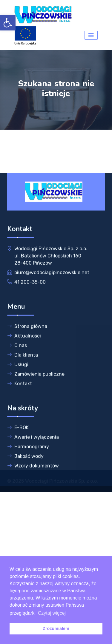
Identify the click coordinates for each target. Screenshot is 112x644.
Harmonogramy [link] (28, 463)
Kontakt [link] (20, 400)
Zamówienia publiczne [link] (36, 390)
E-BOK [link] (18, 444)
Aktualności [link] (24, 352)
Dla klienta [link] (23, 371)
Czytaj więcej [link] (52, 613)
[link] (8, 23)
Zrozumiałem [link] (56, 628)
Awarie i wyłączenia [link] (33, 453)
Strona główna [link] (27, 342)
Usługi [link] (18, 381)
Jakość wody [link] (25, 472)
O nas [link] (17, 362)
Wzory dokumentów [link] (33, 482)
